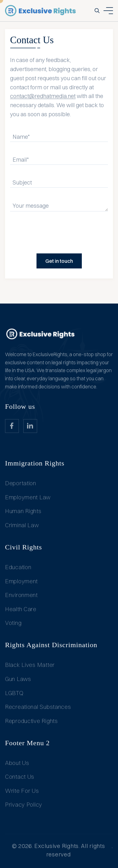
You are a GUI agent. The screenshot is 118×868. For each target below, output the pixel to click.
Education (18, 567)
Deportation (21, 483)
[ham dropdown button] (108, 11)
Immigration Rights (35, 463)
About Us (17, 763)
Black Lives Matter (30, 665)
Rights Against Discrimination (51, 645)
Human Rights (23, 511)
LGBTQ (14, 693)
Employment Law (28, 497)
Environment (21, 595)
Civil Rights (24, 547)
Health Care (21, 609)
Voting (13, 623)
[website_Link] (12, 426)
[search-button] (97, 11)
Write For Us (22, 791)
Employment (21, 581)
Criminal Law (22, 525)
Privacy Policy (24, 805)
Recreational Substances (38, 707)
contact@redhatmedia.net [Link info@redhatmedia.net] (43, 96)
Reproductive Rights (31, 721)
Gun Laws (18, 679)
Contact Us (20, 777)
